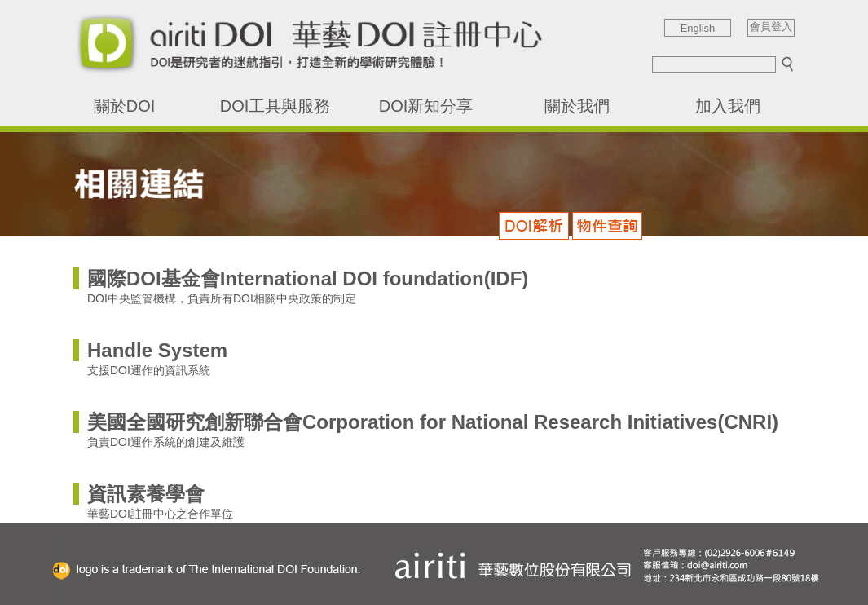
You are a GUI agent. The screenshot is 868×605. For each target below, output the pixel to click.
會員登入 (771, 27)
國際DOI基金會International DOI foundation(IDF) (308, 278)
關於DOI (125, 106)
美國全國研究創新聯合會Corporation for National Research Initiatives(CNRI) (433, 422)
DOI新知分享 (426, 106)
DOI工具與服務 (275, 106)
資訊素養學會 (146, 494)
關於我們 (577, 106)
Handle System (157, 350)
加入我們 (728, 106)
